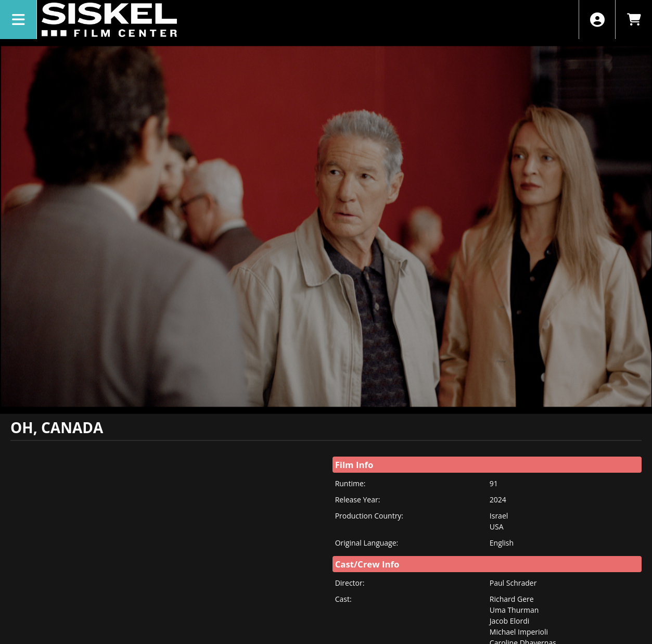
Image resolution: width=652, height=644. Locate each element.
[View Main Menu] (18, 20)
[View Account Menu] (597, 20)
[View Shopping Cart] (634, 20)
